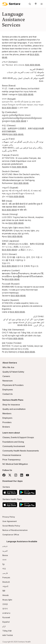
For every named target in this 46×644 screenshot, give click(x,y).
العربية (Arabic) (37, 69)
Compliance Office (11, 535)
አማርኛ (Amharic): (10, 62)
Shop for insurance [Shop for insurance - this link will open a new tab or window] (11, 405)
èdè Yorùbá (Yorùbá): (12, 343)
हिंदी (4, 591)
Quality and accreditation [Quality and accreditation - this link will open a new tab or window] (14, 409)
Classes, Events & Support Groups (18, 437)
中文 (4, 569)
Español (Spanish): (11, 300)
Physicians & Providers (13, 385)
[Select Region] (36, 4)
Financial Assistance (12, 455)
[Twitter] (10, 475)
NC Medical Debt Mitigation (15, 464)
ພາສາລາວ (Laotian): (11, 270)
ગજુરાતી (5, 586)
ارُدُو (4, 626)
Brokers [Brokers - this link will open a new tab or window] (6, 427)
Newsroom (8, 381)
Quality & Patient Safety (13, 372)
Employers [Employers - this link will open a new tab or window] (7, 418)
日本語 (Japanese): (11, 241)
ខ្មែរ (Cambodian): (10, 112)
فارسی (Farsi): (9, 139)
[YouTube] (27, 475)
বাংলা (4, 560)
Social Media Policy (11, 526)
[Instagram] (16, 475)
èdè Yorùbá (8, 635)
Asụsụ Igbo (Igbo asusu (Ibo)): (16, 228)
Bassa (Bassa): (9, 86)
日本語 (5, 604)
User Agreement (10, 521)
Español (6, 622)
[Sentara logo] (11, 4)
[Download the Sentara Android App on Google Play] (27, 492)
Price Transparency (11, 460)
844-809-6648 (33, 65)
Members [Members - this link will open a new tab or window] (7, 413)
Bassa (5, 555)
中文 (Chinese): (9, 125)
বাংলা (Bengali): (9, 99)
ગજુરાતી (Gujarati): (10, 188)
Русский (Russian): (11, 284)
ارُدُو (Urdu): (39, 316)
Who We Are (8, 367)
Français (6, 577)
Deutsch (6, 582)
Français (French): (10, 155)
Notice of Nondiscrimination (15, 530)
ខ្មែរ (4, 564)
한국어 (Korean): (10, 254)
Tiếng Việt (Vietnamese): (13, 330)
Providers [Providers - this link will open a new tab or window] (7, 422)
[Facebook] (4, 475)
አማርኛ (5, 546)
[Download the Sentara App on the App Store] (10, 492)
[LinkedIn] (22, 475)
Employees (8, 390)
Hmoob (6, 595)
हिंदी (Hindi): (7, 201)
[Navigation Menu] (42, 4)
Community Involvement (14, 446)
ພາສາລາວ (6, 613)
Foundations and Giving (13, 442)
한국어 (5, 609)
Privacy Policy (9, 517)
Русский (6, 617)
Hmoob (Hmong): (10, 214)
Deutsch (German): (11, 171)
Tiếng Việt (7, 631)
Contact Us (7, 394)
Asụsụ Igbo (7, 600)
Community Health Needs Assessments (21, 451)
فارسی (5, 573)
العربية (5, 551)
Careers (6, 376)
